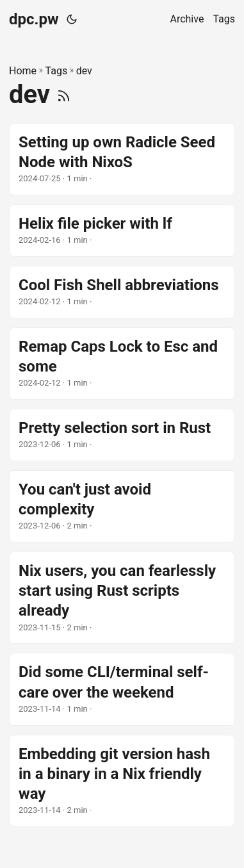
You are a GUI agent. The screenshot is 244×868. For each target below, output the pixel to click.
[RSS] (64, 94)
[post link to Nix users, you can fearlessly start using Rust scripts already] (122, 598)
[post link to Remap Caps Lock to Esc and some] (122, 364)
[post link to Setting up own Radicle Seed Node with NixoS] (122, 159)
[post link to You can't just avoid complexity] (122, 506)
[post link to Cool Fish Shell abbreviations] (122, 292)
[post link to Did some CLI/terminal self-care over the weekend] (122, 689)
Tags (57, 71)
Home (23, 71)
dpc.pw (34, 19)
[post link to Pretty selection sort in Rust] (122, 435)
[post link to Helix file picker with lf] (122, 231)
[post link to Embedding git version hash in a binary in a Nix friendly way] (122, 781)
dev (84, 71)
